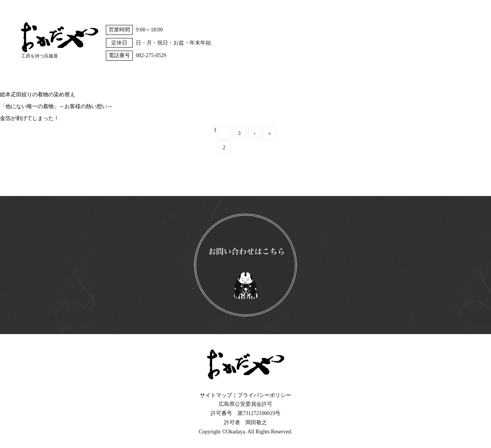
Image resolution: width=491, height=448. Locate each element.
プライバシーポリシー (264, 395)
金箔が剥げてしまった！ (30, 118)
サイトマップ (216, 395)
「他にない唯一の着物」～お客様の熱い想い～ (56, 106)
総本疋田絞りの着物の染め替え (38, 95)
